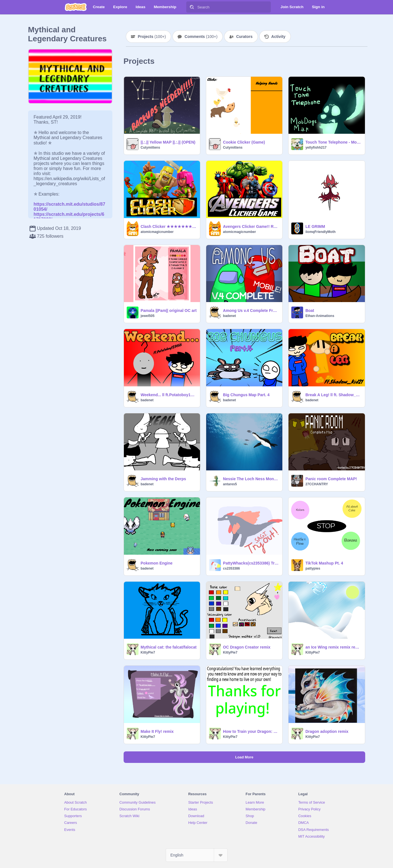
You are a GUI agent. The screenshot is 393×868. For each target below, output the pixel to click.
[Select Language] (197, 855)
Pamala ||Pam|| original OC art (169, 311)
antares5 (230, 484)
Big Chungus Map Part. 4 (246, 395)
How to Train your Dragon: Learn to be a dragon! (251, 731)
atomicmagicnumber (157, 232)
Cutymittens (150, 148)
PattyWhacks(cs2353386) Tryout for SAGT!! (251, 563)
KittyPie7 (148, 652)
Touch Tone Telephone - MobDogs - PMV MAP (333, 142)
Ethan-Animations (320, 316)
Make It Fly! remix (157, 731)
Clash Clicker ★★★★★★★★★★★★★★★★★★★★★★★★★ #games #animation (169, 226)
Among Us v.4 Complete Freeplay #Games (251, 311)
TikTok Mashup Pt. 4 (324, 563)
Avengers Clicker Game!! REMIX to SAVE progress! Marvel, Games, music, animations (251, 226)
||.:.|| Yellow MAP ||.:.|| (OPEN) (168, 142)
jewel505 (148, 316)
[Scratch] (76, 7)
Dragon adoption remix (327, 731)
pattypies (313, 568)
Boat (310, 311)
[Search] (192, 7)
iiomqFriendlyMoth (320, 232)
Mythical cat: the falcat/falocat (169, 647)
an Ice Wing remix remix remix (333, 647)
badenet (230, 316)
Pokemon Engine (157, 563)
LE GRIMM (315, 226)
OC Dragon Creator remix (247, 647)
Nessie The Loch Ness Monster (251, 479)
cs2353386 (231, 568)
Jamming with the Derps (163, 479)
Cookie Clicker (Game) (244, 142)
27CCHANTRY (317, 484)
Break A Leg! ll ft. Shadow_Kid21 (333, 395)
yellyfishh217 (316, 148)
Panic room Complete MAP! (331, 479)
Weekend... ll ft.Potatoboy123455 (169, 395)
